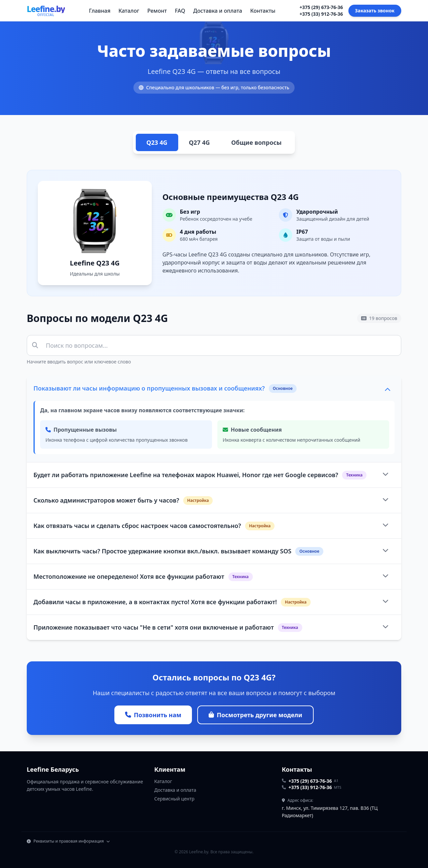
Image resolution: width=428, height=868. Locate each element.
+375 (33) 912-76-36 (321, 14)
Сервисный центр (174, 799)
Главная (100, 11)
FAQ (180, 11)
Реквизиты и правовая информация (68, 841)
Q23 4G (157, 142)
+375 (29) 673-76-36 (321, 7)
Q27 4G (199, 142)
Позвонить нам (153, 715)
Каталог (129, 11)
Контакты (263, 11)
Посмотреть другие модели (255, 715)
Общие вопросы (256, 142)
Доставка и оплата (218, 11)
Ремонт (157, 11)
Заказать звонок (375, 11)
